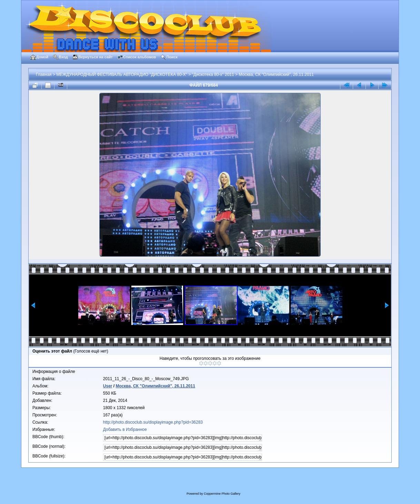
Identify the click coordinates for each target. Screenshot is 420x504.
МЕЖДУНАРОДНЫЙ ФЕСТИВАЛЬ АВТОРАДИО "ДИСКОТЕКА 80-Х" (122, 75)
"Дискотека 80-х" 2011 (213, 75)
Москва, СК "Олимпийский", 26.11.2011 (276, 75)
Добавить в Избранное (125, 429)
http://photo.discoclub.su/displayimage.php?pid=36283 (153, 422)
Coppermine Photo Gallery (222, 494)
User (108, 386)
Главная (44, 75)
